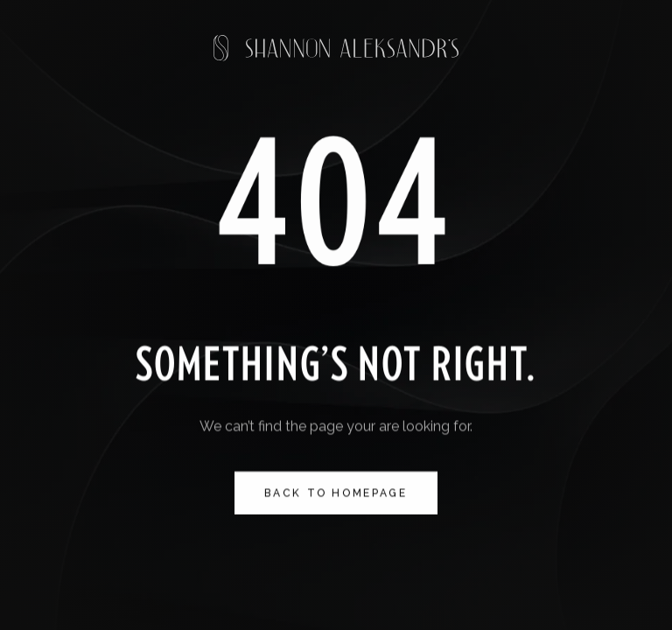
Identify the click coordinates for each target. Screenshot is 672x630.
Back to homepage (336, 493)
